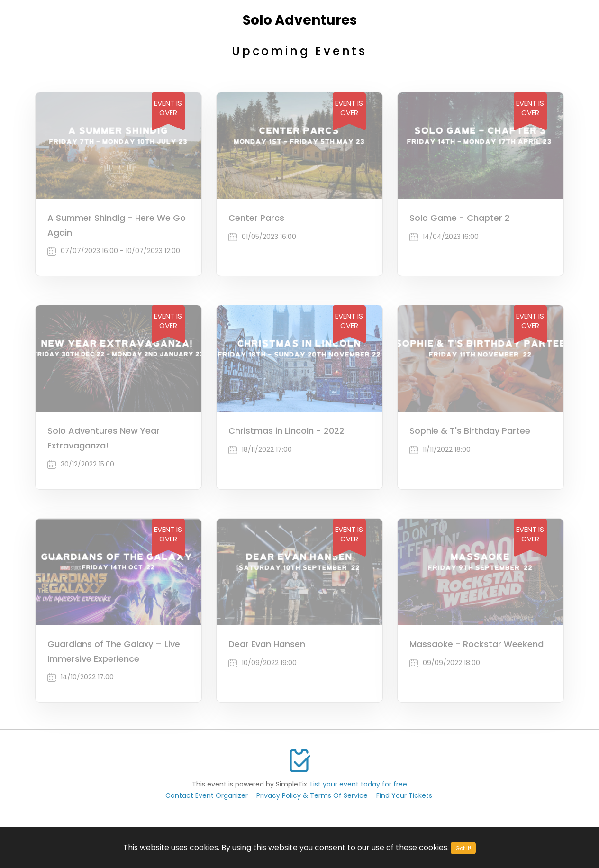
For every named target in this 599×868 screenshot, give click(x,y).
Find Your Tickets (404, 795)
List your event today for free (359, 784)
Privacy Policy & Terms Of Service (312, 795)
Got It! (463, 848)
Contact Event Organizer (207, 795)
